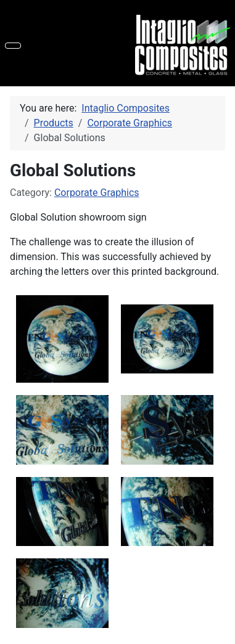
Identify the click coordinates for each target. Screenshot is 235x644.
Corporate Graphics (97, 193)
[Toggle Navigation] (13, 46)
